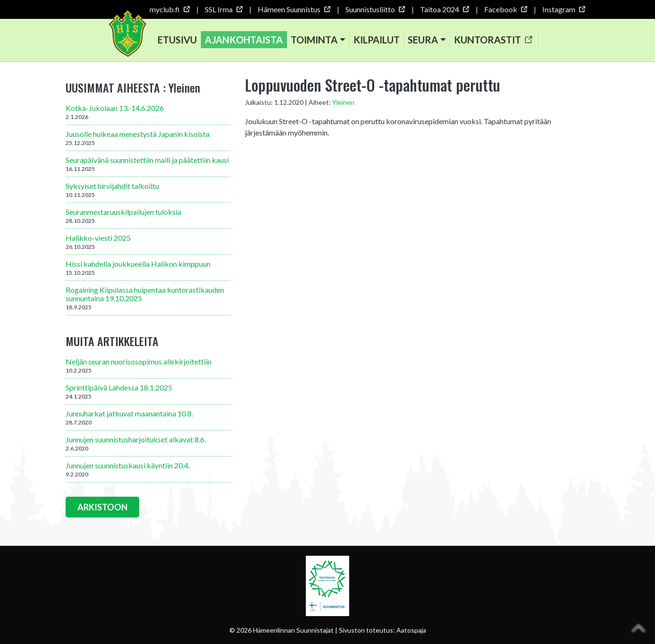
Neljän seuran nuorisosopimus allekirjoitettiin (148, 365)
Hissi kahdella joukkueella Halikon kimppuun (148, 268)
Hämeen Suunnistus (294, 9)
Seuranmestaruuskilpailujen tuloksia (148, 216)
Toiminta (314, 40)
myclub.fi (169, 9)
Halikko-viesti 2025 (148, 242)
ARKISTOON (102, 507)
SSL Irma (223, 9)
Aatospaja (411, 630)
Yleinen (343, 102)
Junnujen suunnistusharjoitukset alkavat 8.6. (148, 443)
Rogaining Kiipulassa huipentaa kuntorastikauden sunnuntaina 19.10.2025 (148, 298)
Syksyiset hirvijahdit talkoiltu (148, 190)
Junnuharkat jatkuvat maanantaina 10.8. (148, 417)
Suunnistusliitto (375, 9)
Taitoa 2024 (444, 9)
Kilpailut (377, 40)
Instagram (563, 9)
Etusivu (177, 40)
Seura (423, 40)
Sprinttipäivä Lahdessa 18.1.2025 (148, 391)
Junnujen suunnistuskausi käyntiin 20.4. (148, 469)
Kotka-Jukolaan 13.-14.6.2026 (148, 112)
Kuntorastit (493, 40)
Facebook (505, 9)
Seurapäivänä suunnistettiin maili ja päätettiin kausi (148, 164)
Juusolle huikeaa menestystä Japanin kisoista (148, 138)
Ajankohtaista (244, 40)
